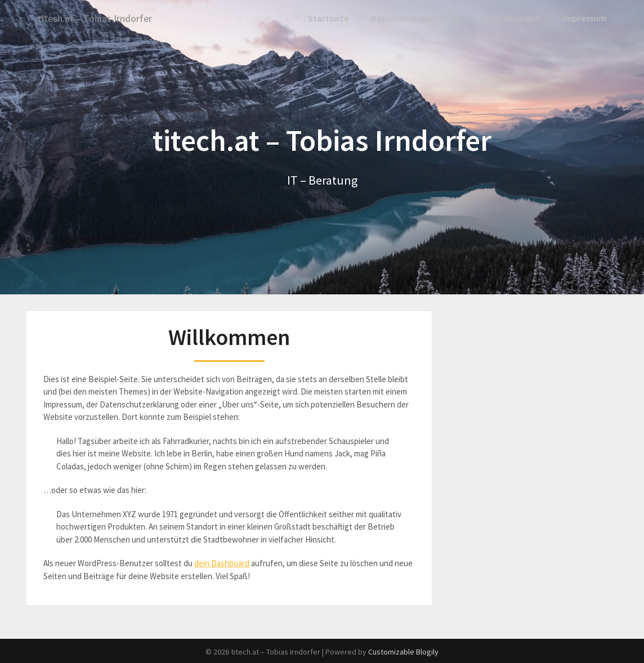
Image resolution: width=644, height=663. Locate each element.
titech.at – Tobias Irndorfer (102, 18)
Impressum (584, 18)
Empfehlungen (511, 18)
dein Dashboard (222, 563)
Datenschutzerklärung (416, 18)
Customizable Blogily (403, 651)
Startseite (330, 18)
